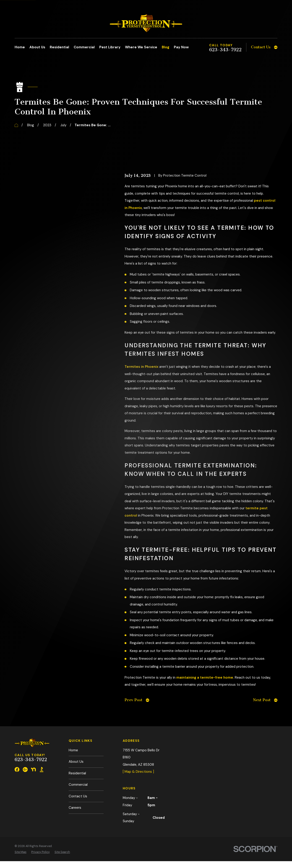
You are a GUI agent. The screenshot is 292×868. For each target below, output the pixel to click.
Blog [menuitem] (166, 47)
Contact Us (78, 796)
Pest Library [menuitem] (110, 47)
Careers (75, 808)
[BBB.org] (42, 769)
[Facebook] (17, 769)
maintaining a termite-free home (205, 677)
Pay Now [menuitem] (181, 47)
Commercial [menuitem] (84, 47)
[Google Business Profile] (25, 769)
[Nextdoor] (33, 769)
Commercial (78, 785)
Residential (77, 773)
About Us (76, 762)
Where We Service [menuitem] (141, 47)
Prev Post (137, 700)
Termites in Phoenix (141, 367)
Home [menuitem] (20, 47)
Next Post (265, 700)
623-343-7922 (225, 50)
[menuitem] (21, 852)
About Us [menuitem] (37, 47)
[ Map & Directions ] (138, 772)
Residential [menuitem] (59, 47)
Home (73, 750)
